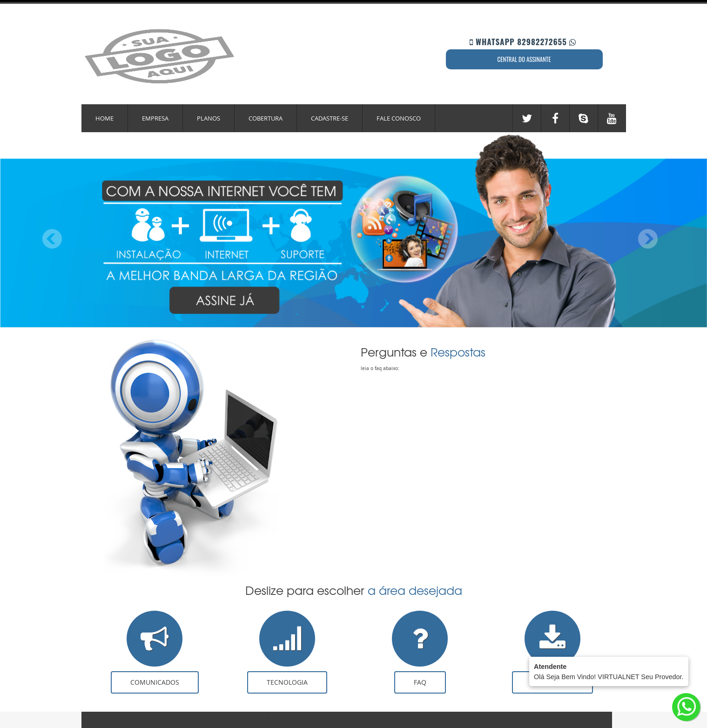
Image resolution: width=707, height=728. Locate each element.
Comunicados (155, 682)
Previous (52, 239)
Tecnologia (287, 682)
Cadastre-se (330, 118)
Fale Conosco (399, 118)
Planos (209, 118)
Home (104, 118)
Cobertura (266, 118)
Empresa (155, 118)
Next (648, 239)
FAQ (420, 682)
